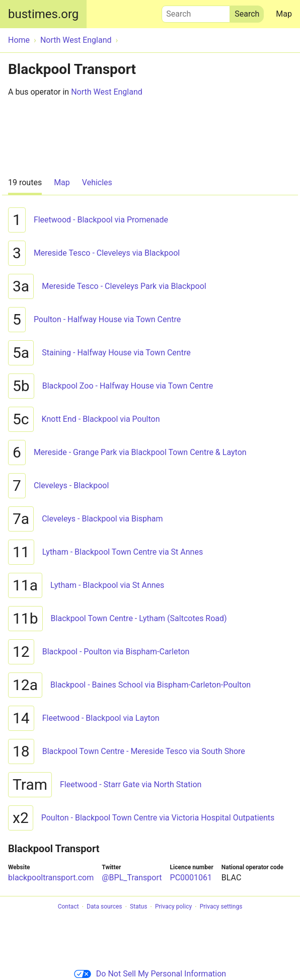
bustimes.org (43, 14)
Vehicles (97, 182)
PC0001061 (191, 878)
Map (284, 14)
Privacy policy (173, 907)
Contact (68, 907)
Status (138, 907)
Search (196, 12)
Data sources (104, 907)
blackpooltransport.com (51, 878)
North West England (107, 92)
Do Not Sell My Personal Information (150, 974)
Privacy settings (221, 907)
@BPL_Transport (132, 878)
